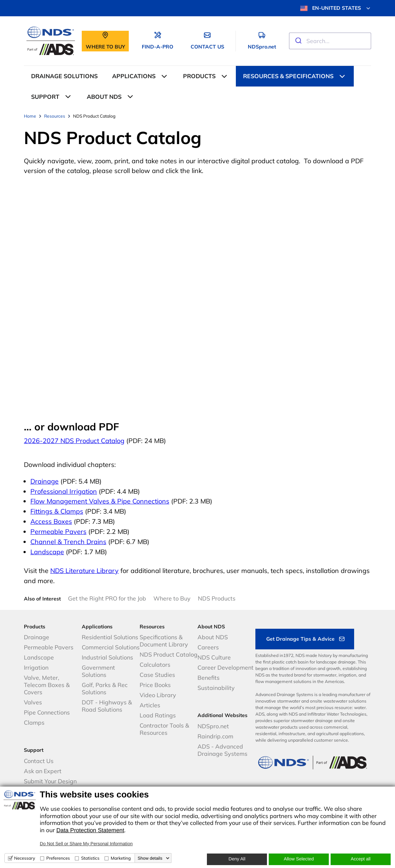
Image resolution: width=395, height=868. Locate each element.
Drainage (44, 481)
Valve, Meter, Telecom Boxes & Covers (47, 685)
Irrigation (36, 667)
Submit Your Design (50, 781)
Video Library (158, 695)
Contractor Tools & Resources (164, 729)
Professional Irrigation (64, 491)
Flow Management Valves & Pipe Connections (100, 501)
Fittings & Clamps (57, 511)
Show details (150, 858)
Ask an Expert (43, 771)
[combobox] (330, 41)
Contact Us (39, 761)
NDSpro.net (213, 726)
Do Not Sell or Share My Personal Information (86, 844)
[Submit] (298, 41)
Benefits (209, 678)
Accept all (361, 859)
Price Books (155, 685)
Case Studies (157, 675)
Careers (208, 647)
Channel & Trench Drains (68, 542)
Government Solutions (98, 671)
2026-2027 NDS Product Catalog (74, 441)
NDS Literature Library (84, 571)
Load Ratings (158, 715)
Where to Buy (172, 598)
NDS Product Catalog (169, 654)
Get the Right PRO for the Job (107, 598)
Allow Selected (299, 859)
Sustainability (216, 688)
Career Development (226, 667)
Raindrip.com (215, 736)
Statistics (90, 858)
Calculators (155, 665)
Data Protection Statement (90, 831)
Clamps (34, 722)
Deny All (237, 859)
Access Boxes (51, 521)
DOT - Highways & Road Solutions (107, 706)
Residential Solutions (110, 637)
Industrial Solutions (107, 657)
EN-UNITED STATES (336, 8)
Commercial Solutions (111, 647)
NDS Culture (214, 657)
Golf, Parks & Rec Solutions (105, 688)
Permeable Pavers (58, 532)
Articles (150, 705)
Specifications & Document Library (164, 641)
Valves (33, 702)
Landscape (47, 552)
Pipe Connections (47, 712)
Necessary (25, 858)
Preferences (58, 858)
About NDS (213, 637)
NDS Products (217, 598)
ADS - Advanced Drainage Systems (222, 750)
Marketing (121, 858)
